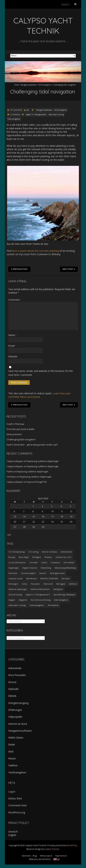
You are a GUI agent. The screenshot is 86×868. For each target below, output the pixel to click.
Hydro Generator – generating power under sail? (32, 445)
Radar (12, 744)
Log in (12, 792)
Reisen (12, 758)
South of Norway (15, 424)
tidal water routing (56, 114)
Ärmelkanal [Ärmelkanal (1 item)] (53, 605)
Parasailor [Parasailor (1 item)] (35, 584)
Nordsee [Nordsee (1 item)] (66, 578)
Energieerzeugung (18, 703)
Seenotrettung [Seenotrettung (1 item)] (15, 594)
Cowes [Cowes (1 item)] (44, 562)
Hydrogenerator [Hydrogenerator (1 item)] (57, 573)
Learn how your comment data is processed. (39, 395)
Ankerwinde (15, 668)
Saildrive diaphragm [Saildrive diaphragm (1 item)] (18, 589)
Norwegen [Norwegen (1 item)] (13, 584)
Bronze (12, 682)
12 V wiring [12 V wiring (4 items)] (33, 552)
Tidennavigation (14, 119)
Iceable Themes (52, 849)
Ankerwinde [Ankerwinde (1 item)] (66, 552)
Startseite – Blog (29, 856)
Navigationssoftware (29, 85)
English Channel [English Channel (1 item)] (30, 568)
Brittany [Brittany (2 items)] (48, 557)
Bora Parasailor (17, 675)
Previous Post (19, 269)
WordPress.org (17, 812)
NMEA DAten (16, 738)
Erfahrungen (15, 710)
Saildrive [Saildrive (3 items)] (73, 584)
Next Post (69, 269)
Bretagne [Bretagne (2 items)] (37, 557)
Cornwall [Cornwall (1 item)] (33, 562)
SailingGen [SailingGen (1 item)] (58, 589)
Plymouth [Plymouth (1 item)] (48, 584)
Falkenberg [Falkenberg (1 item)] (46, 568)
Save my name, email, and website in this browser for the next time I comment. (41, 373)
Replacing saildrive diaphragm (43, 461)
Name (13, 335)
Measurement (14, 434)
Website (13, 356)
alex (28, 110)
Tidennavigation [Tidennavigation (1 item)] (37, 605)
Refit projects (46, 856)
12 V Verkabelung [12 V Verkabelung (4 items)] (17, 552)
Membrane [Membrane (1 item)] (32, 578)
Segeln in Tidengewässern (36, 114)
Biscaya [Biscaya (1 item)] (12, 557)
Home (17, 85)
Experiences (61, 856)
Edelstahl (13, 689)
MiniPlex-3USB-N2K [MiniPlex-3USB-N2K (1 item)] (49, 578)
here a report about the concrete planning (35, 251)
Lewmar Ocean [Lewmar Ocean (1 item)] (16, 578)
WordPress (72, 845)
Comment (15, 300)
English (12, 835)
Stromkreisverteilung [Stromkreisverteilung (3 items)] (41, 600)
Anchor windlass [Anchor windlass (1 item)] (50, 552)
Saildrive (13, 765)
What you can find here (40, 859)
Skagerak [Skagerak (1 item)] (23, 600)
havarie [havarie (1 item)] (43, 573)
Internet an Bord (18, 724)
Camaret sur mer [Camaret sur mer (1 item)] (63, 557)
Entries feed (15, 798)
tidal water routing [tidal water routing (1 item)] (17, 605)
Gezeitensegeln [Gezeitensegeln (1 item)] (28, 573)
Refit (11, 752)
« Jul (9, 535)
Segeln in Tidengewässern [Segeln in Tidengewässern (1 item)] (38, 594)
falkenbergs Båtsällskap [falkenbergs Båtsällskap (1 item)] (65, 568)
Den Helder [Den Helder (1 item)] (69, 562)
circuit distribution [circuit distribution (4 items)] (17, 562)
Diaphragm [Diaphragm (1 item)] (14, 568)
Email (12, 346)
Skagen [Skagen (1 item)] (12, 600)
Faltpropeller (15, 717)
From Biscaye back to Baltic (21, 429)
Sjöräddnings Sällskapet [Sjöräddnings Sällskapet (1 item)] (64, 594)
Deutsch (13, 832)
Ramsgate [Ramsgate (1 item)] (61, 584)
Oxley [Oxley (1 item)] (25, 584)
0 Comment (15, 114)
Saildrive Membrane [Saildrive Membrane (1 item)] (40, 589)
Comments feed (17, 805)
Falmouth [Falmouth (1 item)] (13, 573)
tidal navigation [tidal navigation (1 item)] (61, 600)
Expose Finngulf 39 (37, 482)
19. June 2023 (16, 110)
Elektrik (12, 696)
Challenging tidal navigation (21, 439)
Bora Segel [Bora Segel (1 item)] (24, 557)
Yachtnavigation (45, 85)
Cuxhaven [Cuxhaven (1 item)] (55, 562)
